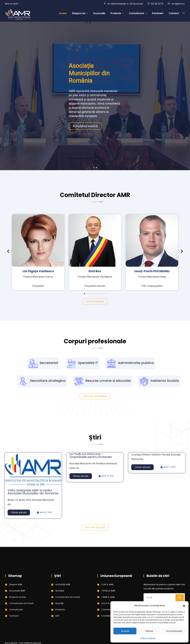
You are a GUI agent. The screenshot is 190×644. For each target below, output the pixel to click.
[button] (184, 606)
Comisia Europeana (112, 609)
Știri (57, 616)
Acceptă (125, 631)
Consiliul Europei (110, 616)
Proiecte (116, 13)
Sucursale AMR (17, 591)
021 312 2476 (157, 4)
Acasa (63, 13)
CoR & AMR (107, 584)
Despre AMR (16, 584)
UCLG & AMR (108, 603)
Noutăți (59, 603)
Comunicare (136, 13)
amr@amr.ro (178, 4)
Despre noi (79, 13)
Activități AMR (63, 584)
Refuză (149, 631)
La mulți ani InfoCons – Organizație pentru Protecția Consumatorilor (91, 457)
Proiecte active (18, 597)
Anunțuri (60, 591)
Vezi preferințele (174, 631)
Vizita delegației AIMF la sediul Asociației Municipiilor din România (33, 492)
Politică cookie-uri (148, 638)
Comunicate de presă (21, 603)
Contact (174, 13)
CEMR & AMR (108, 597)
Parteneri (158, 13)
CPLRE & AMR (108, 591)
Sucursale (99, 13)
